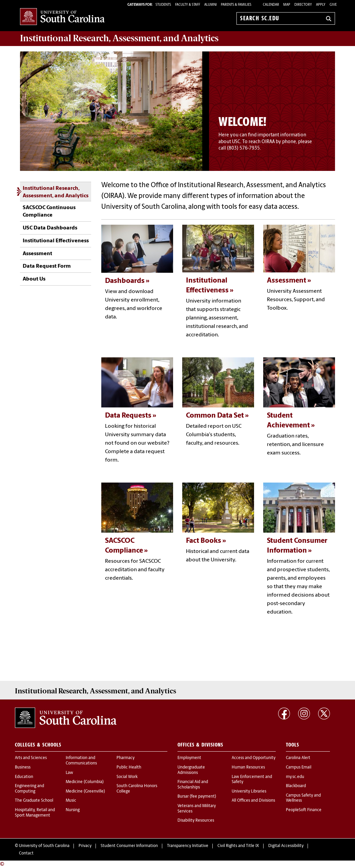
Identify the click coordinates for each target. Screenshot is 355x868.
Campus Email (299, 767)
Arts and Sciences (31, 758)
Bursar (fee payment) (197, 797)
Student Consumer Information (129, 846)
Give (333, 5)
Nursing (73, 810)
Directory (303, 5)
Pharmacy (126, 758)
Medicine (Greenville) (85, 792)
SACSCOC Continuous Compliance (49, 212)
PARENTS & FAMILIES (236, 5)
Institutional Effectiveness (56, 241)
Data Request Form (47, 266)
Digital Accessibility (286, 846)
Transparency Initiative (188, 846)
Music (71, 801)
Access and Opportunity (254, 758)
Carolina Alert (298, 758)
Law (69, 773)
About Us (34, 279)
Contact (26, 853)
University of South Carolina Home (62, 17)
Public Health (129, 767)
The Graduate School (34, 801)
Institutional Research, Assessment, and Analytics (56, 192)
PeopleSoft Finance (304, 810)
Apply (321, 5)
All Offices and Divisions (253, 801)
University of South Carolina (44, 846)
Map (287, 5)
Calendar (271, 5)
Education (24, 777)
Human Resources (248, 767)
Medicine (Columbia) (85, 782)
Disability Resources (196, 821)
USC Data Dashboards (50, 228)
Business (23, 767)
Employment (189, 758)
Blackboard (296, 786)
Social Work (127, 777)
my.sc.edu (295, 777)
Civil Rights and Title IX (238, 846)
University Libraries (249, 792)
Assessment (37, 254)
